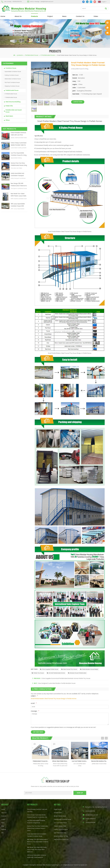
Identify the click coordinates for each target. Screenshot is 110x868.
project (50, 16)
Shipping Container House (11, 86)
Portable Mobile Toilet (60, 826)
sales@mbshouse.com (47, 2)
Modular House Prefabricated (77, 673)
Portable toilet (58, 813)
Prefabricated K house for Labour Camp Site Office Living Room (41, 761)
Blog (3, 826)
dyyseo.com (84, 865)
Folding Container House (11, 75)
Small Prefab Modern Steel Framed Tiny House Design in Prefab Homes (54, 699)
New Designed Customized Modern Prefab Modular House (57, 683)
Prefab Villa (9, 106)
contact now (78, 102)
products (34, 16)
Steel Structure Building (13, 102)
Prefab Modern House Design (89, 669)
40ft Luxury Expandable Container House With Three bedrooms (18, 205)
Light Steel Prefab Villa (60, 833)
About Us (18, 16)
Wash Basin (9, 116)
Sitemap (4, 830)
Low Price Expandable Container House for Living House (19, 154)
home (3, 16)
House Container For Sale (61, 836)
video (96, 16)
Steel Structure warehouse (61, 840)
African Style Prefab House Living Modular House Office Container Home (61, 761)
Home (3, 809)
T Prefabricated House (10, 97)
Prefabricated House (32, 55)
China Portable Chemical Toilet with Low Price (18, 134)
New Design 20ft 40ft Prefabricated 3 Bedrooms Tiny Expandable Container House (19, 185)
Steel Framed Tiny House (69, 669)
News (64, 16)
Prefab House (58, 809)
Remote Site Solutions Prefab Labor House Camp (100, 761)
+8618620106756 (17, 2)
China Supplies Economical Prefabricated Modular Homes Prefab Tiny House (66, 678)
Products (4, 816)
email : (34, 703)
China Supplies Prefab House (49, 669)
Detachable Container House (12, 79)
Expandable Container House (12, 72)
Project (3, 819)
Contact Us (80, 16)
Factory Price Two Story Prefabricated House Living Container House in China (19, 164)
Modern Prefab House (60, 816)
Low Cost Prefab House (60, 823)
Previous (103, 738)
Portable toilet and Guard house (14, 111)
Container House (11, 68)
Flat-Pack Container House (11, 83)
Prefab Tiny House (38, 673)
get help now (38, 732)
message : (35, 711)
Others (8, 120)
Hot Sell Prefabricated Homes (56, 673)
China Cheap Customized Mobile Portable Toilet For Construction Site (19, 144)
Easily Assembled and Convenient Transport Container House (17, 175)
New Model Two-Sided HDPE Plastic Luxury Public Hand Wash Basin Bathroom (19, 195)
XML (2, 833)
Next (106, 738)
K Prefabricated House (48, 55)
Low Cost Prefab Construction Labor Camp (80, 761)
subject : (34, 696)
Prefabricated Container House (62, 819)
